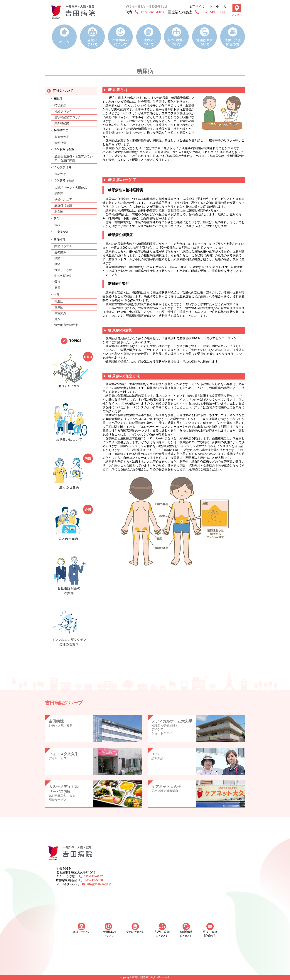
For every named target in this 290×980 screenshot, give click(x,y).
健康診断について (186, 930)
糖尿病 (59, 307)
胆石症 (59, 211)
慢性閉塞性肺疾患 (66, 325)
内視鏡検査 (61, 232)
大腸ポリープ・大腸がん (71, 188)
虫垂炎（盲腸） (65, 205)
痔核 (57, 225)
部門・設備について (162, 930)
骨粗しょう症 (63, 270)
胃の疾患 (60, 174)
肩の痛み (60, 252)
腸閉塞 (59, 194)
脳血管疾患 (62, 137)
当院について (81, 928)
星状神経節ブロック (68, 117)
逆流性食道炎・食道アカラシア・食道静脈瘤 (74, 158)
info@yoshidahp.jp (99, 884)
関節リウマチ (63, 246)
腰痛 (57, 264)
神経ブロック (63, 111)
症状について (135, 928)
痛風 (57, 288)
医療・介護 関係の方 (210, 930)
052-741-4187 (153, 12)
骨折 (57, 282)
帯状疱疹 (60, 105)
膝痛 (57, 258)
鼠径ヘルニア (63, 199)
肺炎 (57, 319)
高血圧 (59, 301)
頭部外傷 (60, 143)
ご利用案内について (108, 930)
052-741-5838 (213, 12)
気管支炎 (60, 313)
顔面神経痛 (62, 123)
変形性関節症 (63, 276)
